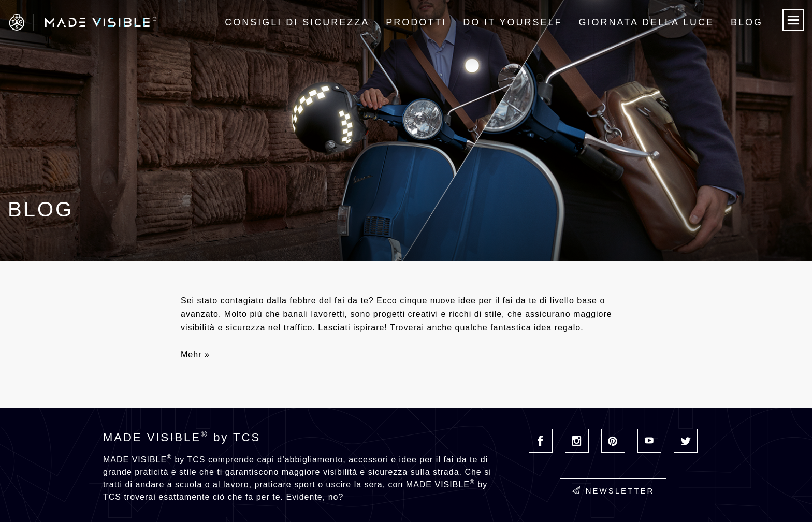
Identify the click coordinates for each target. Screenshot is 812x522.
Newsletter (613, 491)
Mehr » (195, 354)
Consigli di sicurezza (297, 22)
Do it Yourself (512, 22)
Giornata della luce (647, 22)
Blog (747, 22)
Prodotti (416, 22)
